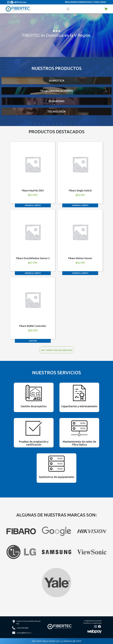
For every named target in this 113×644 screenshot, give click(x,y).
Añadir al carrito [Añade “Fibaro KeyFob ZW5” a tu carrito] (33, 205)
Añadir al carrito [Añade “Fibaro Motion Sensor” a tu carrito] (80, 273)
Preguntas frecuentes (93, 621)
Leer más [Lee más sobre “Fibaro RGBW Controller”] (33, 341)
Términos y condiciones (92, 623)
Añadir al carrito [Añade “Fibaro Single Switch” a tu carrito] (80, 205)
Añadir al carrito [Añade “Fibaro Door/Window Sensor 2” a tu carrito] (33, 273)
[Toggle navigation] (68, 9)
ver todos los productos (56, 350)
